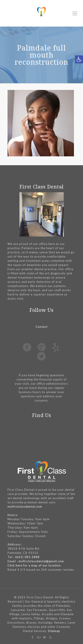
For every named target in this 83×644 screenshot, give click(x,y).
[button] (79, 59)
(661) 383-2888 (27, 557)
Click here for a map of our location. (35, 565)
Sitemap (54, 631)
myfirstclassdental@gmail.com (41, 561)
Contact (42, 327)
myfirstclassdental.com (25, 506)
